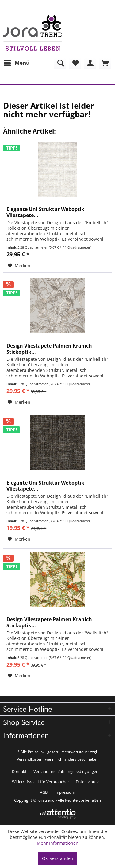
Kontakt (19, 771)
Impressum (65, 792)
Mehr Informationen (58, 843)
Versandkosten (30, 759)
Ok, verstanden (58, 858)
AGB (44, 792)
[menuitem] (16, 63)
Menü (17, 62)
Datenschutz (87, 782)
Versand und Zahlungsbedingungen (66, 771)
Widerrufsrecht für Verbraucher (40, 782)
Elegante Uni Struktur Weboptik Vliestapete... (45, 212)
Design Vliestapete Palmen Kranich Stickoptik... (49, 349)
